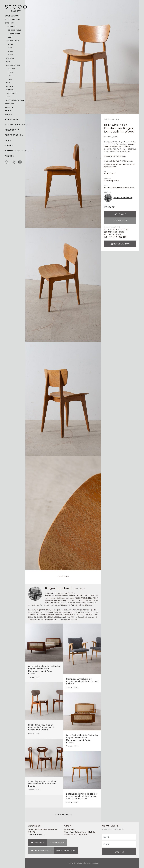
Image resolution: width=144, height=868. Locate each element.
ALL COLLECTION (13, 19)
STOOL (11, 51)
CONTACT (39, 843)
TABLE (10, 76)
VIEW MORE (62, 814)
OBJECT (10, 90)
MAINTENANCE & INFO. (18, 151)
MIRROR (10, 86)
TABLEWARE (12, 93)
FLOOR (11, 72)
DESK (10, 37)
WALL (10, 79)
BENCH (11, 55)
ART (8, 97)
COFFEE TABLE (14, 34)
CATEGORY (10, 23)
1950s (116, 137)
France (108, 137)
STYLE (8, 114)
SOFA (10, 48)
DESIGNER (9, 104)
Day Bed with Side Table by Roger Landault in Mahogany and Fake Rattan (44, 670)
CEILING (12, 69)
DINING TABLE (14, 30)
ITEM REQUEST (42, 850)
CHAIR (11, 44)
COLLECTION (12, 16)
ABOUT (9, 156)
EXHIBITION (12, 119)
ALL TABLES (11, 27)
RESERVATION (121, 244)
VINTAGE (109, 207)
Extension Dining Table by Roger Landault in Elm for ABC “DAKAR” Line (81, 796)
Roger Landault (118, 198)
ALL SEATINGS (13, 41)
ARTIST (8, 107)
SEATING (115, 119)
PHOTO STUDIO (13, 135)
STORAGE (10, 58)
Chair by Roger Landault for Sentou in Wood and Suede (43, 784)
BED (8, 62)
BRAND (8, 111)
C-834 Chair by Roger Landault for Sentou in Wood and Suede (42, 727)
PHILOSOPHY (12, 130)
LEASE (8, 140)
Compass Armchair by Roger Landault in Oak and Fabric (82, 681)
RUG (8, 83)
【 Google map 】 (37, 834)
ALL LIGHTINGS (13, 65)
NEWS (8, 146)
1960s (38, 790)
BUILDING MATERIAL (16, 100)
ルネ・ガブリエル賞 (60, 620)
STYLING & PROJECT (16, 125)
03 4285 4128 (120, 221)
